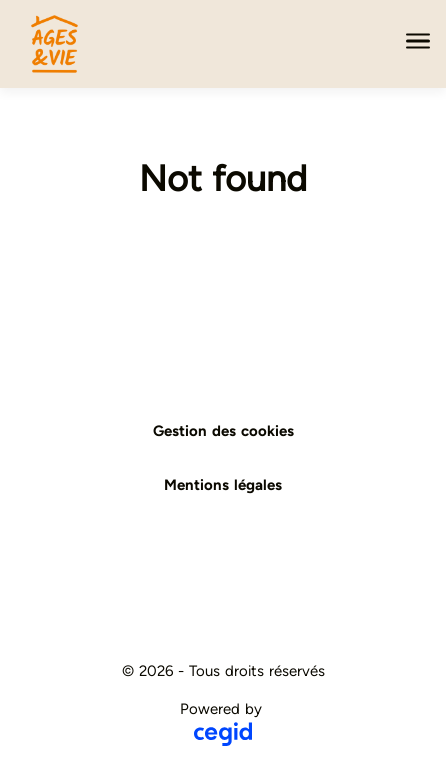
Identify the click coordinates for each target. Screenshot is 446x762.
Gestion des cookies (223, 431)
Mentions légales (223, 485)
